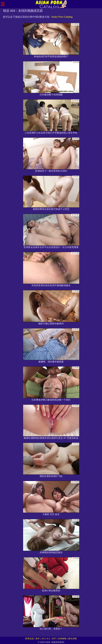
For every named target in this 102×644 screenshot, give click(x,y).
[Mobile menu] (3, 4)
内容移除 (62, 639)
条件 (38, 639)
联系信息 (30, 639)
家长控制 (72, 639)
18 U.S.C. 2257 (49, 639)
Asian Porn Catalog (62, 17)
